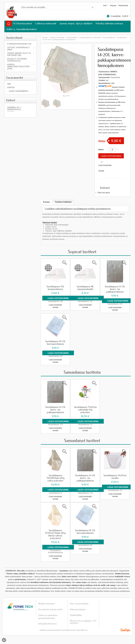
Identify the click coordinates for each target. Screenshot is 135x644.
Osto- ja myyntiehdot (79, 603)
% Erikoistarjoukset (22, 23)
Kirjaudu (113, 6)
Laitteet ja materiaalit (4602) (18, 49)
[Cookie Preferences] (4, 640)
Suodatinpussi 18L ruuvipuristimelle (85, 288)
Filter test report (104, 193)
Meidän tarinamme (47, 603)
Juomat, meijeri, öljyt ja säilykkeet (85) (19, 54)
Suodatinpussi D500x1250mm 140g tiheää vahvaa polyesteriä (55, 534)
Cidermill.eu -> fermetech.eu (20, 109)
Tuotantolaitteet (72, 38)
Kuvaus (46, 202)
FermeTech (115, 77)
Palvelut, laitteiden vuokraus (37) (17, 60)
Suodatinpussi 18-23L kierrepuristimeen (55, 343)
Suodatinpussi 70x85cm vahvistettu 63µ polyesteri (85, 410)
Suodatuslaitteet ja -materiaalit (90, 38)
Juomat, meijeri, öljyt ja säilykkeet (76, 23)
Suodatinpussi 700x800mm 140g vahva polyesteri (55, 478)
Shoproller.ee (125, 630)
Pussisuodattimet (109, 38)
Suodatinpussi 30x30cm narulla (115, 477)
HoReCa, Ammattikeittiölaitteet (22, 29)
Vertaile (101, 171)
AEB (9, 84)
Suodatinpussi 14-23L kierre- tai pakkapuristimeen (115, 289)
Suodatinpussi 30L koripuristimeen (55, 288)
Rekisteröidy (123, 6)
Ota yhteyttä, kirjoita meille (50, 609)
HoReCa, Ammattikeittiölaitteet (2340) (18, 67)
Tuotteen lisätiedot (63, 202)
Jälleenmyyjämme (78, 609)
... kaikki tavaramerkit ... (19, 91)
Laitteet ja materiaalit (46, 23)
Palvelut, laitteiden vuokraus (109, 23)
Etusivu (45, 38)
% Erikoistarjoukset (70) (19, 44)
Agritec (11, 88)
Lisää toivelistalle (105, 165)
